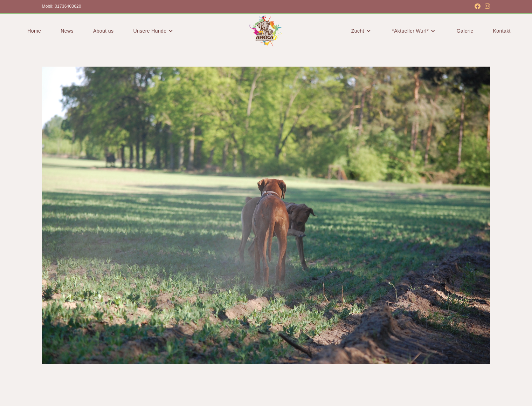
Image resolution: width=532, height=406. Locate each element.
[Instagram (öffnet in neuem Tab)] (486, 7)
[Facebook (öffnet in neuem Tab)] (478, 7)
